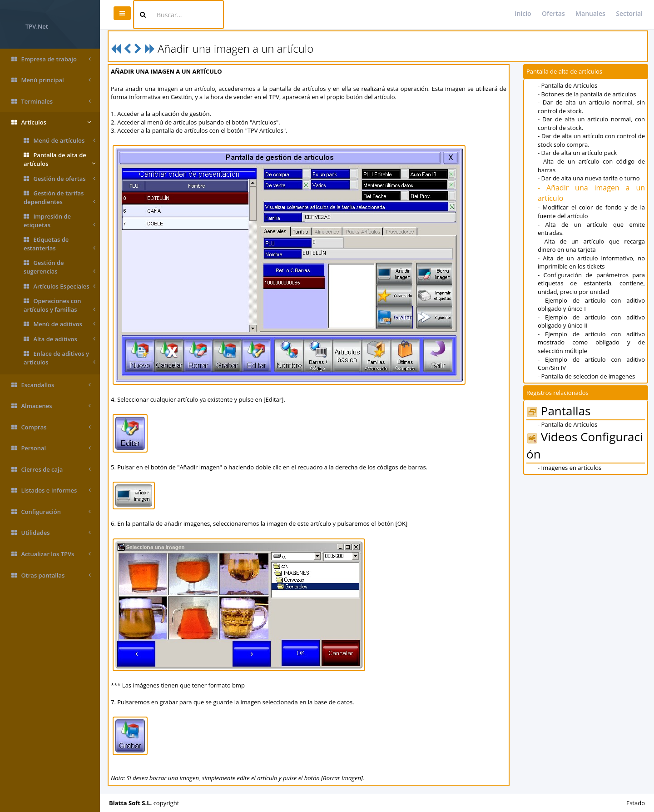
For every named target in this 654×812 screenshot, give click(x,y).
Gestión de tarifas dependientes (59, 197)
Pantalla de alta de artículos (59, 159)
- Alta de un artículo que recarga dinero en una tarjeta (591, 246)
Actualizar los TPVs (51, 554)
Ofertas (553, 13)
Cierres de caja (51, 470)
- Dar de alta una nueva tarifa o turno (589, 178)
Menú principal (51, 80)
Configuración (51, 512)
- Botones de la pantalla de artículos (587, 94)
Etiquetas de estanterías (59, 244)
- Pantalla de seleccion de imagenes (586, 376)
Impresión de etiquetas (59, 221)
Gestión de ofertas (59, 179)
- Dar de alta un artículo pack (577, 153)
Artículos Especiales (59, 286)
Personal (51, 448)
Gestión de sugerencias (59, 267)
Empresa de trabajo (51, 59)
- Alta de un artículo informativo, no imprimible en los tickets (591, 262)
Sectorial (629, 13)
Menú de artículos (59, 141)
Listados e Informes (51, 491)
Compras (51, 427)
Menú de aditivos (59, 324)
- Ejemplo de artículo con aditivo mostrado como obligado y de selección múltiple (591, 342)
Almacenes (51, 406)
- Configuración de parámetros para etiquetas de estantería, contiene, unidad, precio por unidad (591, 283)
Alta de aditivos (59, 339)
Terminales (51, 102)
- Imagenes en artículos (570, 468)
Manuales (590, 13)
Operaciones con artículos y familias (59, 305)
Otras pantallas (51, 575)
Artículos (51, 122)
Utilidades (51, 533)
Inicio (523, 13)
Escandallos (51, 385)
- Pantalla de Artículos (567, 85)
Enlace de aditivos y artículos (59, 358)
